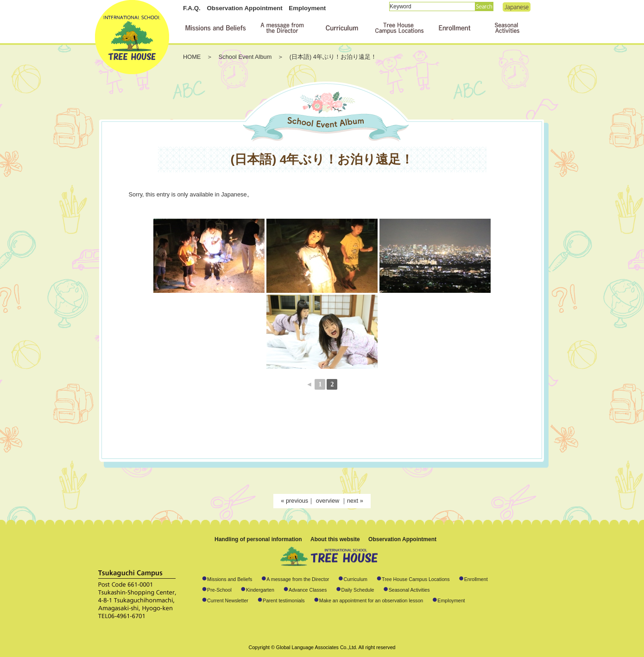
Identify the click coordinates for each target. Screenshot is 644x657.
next (353, 501)
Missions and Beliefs (230, 579)
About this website (335, 539)
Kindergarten (260, 590)
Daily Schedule (357, 590)
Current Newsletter (228, 600)
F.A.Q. (192, 8)
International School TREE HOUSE (132, 37)
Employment (307, 8)
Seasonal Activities (409, 590)
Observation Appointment (244, 8)
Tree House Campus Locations (416, 579)
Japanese (517, 7)
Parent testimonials (284, 600)
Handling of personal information (258, 539)
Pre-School (219, 590)
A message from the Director (298, 579)
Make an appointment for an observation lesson (371, 600)
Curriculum (355, 579)
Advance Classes (308, 590)
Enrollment (476, 579)
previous (297, 501)
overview (328, 501)
